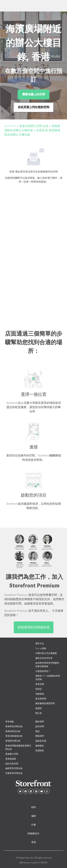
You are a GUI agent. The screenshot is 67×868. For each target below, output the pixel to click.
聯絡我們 (40, 736)
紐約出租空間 (12, 764)
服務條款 (40, 746)
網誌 (38, 731)
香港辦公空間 (12, 754)
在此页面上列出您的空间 (34, 107)
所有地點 (10, 722)
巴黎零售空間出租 (14, 773)
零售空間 (40, 684)
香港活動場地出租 (14, 736)
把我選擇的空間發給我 (34, 627)
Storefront (10, 126)
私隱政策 (40, 750)
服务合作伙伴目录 (44, 658)
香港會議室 (11, 759)
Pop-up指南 (41, 648)
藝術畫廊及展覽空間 (45, 703)
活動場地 (40, 694)
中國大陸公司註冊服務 (46, 653)
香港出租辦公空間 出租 (34, 126)
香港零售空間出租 (14, 726)
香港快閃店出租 (13, 731)
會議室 (39, 708)
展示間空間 (41, 699)
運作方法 (40, 643)
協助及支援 (41, 741)
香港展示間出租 (13, 741)
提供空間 (40, 726)
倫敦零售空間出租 (14, 768)
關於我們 (40, 722)
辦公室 (39, 713)
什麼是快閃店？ (43, 671)
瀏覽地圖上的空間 (34, 94)
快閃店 (39, 689)
